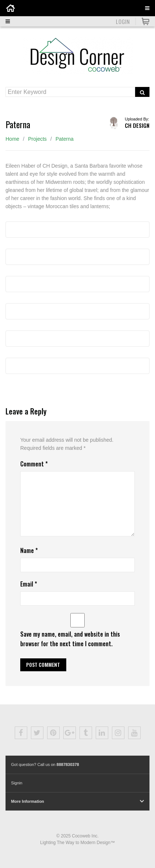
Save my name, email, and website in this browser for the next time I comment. (70, 639)
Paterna (65, 139)
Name (29, 550)
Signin (17, 783)
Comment (34, 464)
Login (123, 21)
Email (29, 584)
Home (12, 139)
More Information (28, 801)
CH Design (137, 125)
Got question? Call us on (45, 764)
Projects (37, 139)
